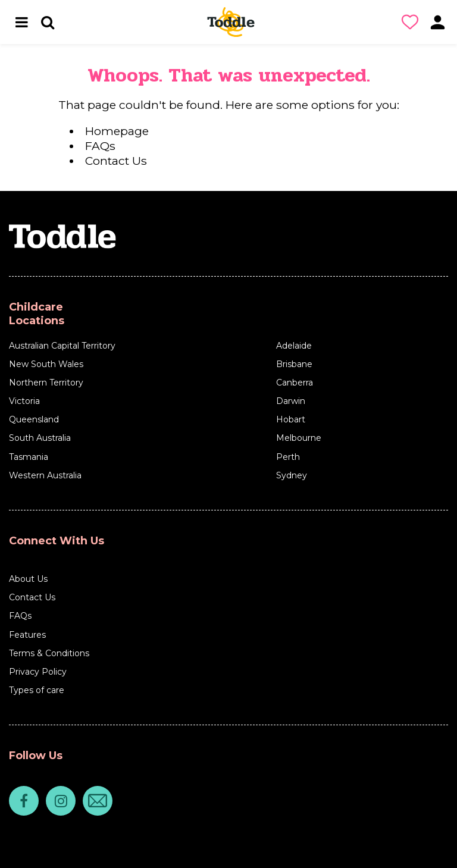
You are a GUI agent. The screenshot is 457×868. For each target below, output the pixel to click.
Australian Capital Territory (62, 346)
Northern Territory (46, 383)
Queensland (34, 419)
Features (27, 635)
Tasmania (29, 457)
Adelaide (294, 346)
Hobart (291, 419)
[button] (412, 22)
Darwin (291, 401)
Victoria (24, 401)
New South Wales (46, 364)
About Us (28, 579)
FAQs (100, 146)
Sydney (292, 475)
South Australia (40, 438)
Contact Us (116, 161)
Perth (288, 457)
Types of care (37, 690)
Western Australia (45, 475)
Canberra (295, 383)
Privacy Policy (38, 672)
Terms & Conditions (49, 653)
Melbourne (299, 438)
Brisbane (294, 364)
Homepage (117, 131)
